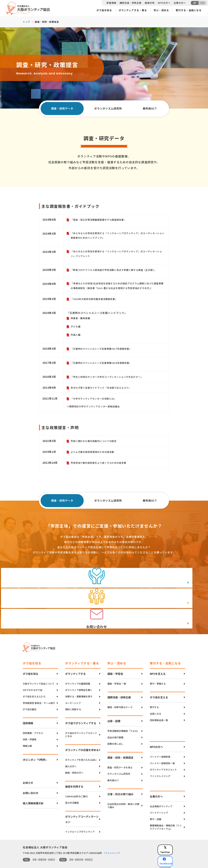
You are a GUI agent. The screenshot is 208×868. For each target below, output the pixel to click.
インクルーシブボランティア (80, 822)
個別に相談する (73, 699)
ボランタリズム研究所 (109, 108)
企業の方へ (180, 3)
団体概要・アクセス (33, 723)
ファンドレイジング (160, 766)
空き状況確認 (72, 793)
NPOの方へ (164, 3)
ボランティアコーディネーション (82, 809)
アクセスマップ (111, 843)
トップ (26, 22)
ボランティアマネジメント (163, 760)
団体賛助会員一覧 (159, 710)
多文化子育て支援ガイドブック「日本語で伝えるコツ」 (103, 390)
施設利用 (150, 3)
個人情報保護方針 (33, 793)
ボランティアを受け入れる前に (81, 750)
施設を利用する (74, 777)
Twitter (174, 838)
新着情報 (111, 3)
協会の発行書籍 (115, 728)
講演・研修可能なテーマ (120, 697)
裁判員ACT (150, 108)
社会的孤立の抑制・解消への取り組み (123, 796)
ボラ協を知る (104, 10)
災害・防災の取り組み (120, 784)
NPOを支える (158, 664)
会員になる (156, 704)
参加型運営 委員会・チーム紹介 (39, 693)
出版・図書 (114, 711)
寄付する (154, 697)
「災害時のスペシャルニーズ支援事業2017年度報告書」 (103, 351)
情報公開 (27, 736)
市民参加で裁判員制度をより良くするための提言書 (100, 465)
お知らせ (28, 773)
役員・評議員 (30, 729)
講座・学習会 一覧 (117, 674)
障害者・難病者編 (81, 320)
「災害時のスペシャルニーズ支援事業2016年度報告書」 (103, 365)
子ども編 (76, 328)
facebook (174, 846)
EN (202, 3)
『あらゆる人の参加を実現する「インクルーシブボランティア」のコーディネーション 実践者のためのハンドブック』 (117, 236)
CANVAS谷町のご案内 (76, 787)
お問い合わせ (31, 783)
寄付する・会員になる (189, 10)
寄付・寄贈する (158, 674)
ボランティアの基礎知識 (78, 674)
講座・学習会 (115, 664)
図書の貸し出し (115, 734)
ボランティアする (75, 664)
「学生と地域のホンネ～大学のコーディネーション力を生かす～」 (109, 379)
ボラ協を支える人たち (34, 687)
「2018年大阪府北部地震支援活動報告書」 (96, 301)
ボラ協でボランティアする (81, 713)
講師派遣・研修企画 (130, 3)
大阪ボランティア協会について (39, 674)
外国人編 (76, 337)
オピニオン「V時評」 (35, 750)
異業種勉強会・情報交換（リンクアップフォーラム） (166, 817)
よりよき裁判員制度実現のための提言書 (94, 455)
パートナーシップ (159, 803)
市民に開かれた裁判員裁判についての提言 (95, 444)
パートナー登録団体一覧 (162, 753)
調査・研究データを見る (120, 758)
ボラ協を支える (159, 687)
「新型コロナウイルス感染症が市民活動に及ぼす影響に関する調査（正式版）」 (117, 271)
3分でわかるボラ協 (32, 680)
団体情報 (28, 713)
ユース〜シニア (73, 693)
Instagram (174, 854)
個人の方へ (71, 756)
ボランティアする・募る (133, 10)
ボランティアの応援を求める (82, 740)
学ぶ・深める (161, 10)
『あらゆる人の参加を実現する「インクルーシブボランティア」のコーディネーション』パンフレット (117, 255)
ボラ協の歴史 (30, 699)
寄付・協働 (156, 809)
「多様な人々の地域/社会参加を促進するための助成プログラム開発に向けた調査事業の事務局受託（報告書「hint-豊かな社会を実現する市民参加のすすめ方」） (118, 287)
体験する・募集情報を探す (79, 687)
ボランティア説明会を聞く (79, 680)
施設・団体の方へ (74, 763)
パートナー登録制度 (160, 747)
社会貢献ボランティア (161, 796)
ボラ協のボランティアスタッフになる (81, 725)
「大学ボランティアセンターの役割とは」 (95, 401)
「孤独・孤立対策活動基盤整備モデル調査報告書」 (100, 220)
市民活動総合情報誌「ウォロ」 (123, 721)
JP (195, 3)
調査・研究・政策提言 (120, 748)
